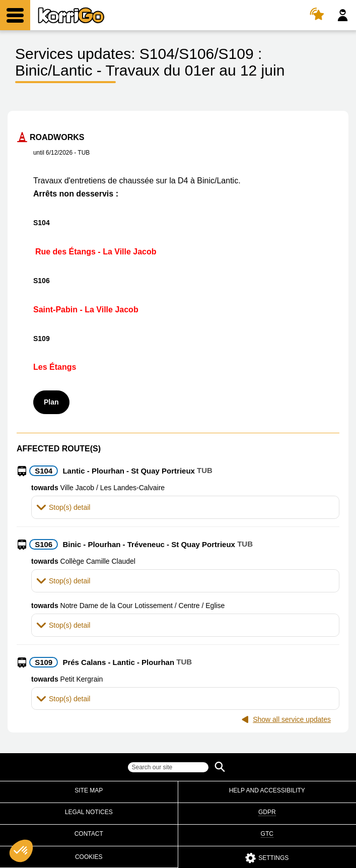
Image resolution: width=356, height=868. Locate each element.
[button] (185, 507)
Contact (89, 834)
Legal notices (89, 812)
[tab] (185, 507)
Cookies (89, 857)
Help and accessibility (267, 790)
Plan (51, 402)
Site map (89, 790)
